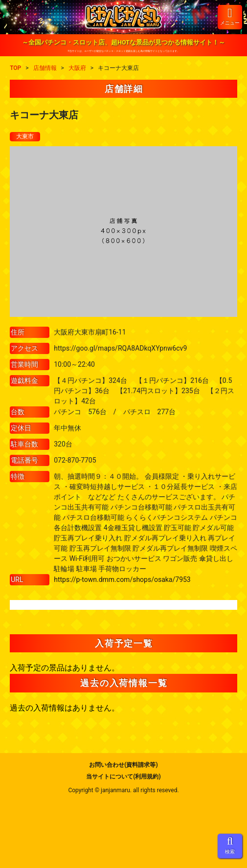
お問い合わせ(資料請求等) (123, 765)
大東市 (25, 136)
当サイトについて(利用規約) (123, 777)
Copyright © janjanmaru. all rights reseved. (123, 790)
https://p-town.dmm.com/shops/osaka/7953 (122, 579)
